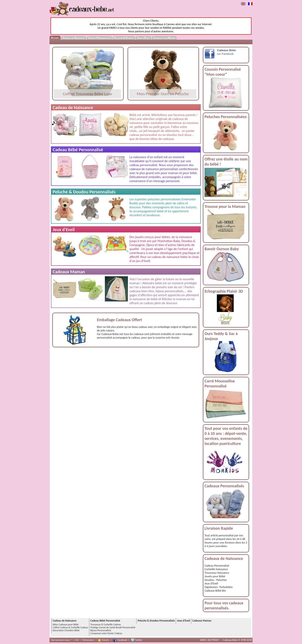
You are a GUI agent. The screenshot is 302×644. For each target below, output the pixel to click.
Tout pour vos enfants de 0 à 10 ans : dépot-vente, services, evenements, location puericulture (226, 436)
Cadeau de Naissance (74, 38)
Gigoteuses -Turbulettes (219, 587)
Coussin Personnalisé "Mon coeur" (223, 72)
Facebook (122, 640)
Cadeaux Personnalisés (224, 486)
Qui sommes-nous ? (61, 640)
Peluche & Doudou (124, 38)
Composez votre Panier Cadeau (106, 633)
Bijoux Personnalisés (101, 630)
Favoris (105, 640)
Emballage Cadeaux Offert (119, 320)
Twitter (139, 640)
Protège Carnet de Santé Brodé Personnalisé (113, 627)
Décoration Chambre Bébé (66, 630)
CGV (77, 640)
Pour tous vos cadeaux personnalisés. (224, 605)
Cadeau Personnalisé (99, 38)
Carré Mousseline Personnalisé (220, 383)
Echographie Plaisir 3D (224, 291)
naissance (139, 299)
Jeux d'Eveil (143, 38)
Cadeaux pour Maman (164, 38)
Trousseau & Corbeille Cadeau (106, 624)
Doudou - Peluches (216, 580)
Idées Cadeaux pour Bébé (66, 624)
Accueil (55, 38)
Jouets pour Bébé (215, 576)
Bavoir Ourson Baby (222, 249)
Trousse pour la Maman (225, 206)
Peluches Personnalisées (226, 117)
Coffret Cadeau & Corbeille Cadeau (70, 627)
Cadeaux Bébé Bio (215, 591)
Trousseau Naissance (217, 573)
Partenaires (88, 640)
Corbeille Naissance (216, 569)
